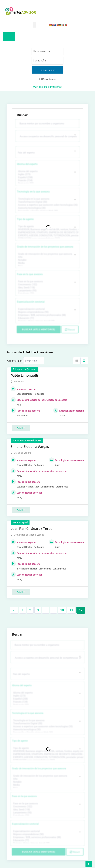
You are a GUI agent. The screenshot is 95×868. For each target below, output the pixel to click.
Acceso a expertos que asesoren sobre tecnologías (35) (47, 205)
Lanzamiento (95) (47, 291)
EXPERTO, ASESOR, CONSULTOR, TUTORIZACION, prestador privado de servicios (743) (47, 236)
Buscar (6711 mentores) (39, 329)
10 (62, 610)
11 (71, 610)
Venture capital (20, 522)
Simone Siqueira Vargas (30, 446)
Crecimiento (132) (47, 285)
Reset (70, 330)
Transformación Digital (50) (47, 202)
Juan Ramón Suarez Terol (31, 528)
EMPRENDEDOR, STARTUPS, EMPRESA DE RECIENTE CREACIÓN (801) (47, 233)
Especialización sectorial (31, 302)
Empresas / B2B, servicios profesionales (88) (47, 315)
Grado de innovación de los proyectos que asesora (45, 247)
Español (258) (47, 177)
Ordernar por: (15, 360)
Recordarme (48, 79)
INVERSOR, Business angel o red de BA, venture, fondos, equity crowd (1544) (47, 229)
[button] (34, 25)
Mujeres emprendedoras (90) (47, 312)
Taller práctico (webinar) (25, 369)
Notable (47, 260)
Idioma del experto (27, 164)
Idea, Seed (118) (47, 288)
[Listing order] (34, 361)
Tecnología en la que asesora (33, 192)
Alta (47, 257)
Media (47, 263)
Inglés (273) (47, 174)
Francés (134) (47, 180)
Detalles (21, 428)
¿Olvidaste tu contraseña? (47, 87)
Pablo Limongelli (24, 375)
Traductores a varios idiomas (27, 440)
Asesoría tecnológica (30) (47, 208)
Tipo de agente (25, 219)
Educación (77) (47, 318)
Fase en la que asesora (30, 274)
